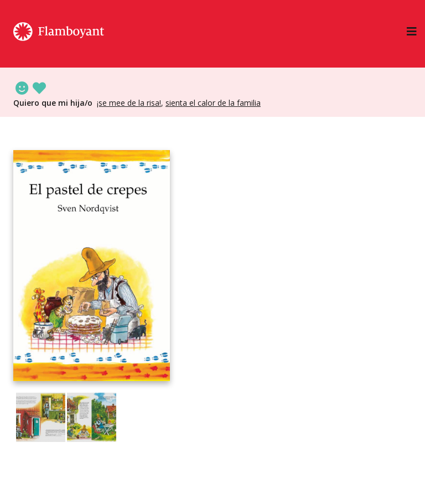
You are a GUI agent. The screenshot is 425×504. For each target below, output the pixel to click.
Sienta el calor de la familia (213, 103)
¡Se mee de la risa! (129, 103)
